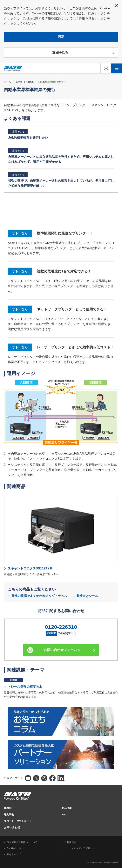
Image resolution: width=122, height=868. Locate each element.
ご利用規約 (70, 842)
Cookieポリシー (15, 848)
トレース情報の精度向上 (25, 687)
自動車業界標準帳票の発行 (52, 82)
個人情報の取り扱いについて (22, 842)
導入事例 (9, 815)
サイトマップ (14, 854)
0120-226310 (61, 627)
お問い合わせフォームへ (62, 650)
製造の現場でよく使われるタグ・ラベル (39, 596)
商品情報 (67, 808)
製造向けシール (87, 596)
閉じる (116, 6)
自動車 (30, 82)
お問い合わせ (12, 827)
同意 (61, 37)
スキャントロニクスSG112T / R (30, 568)
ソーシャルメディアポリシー (80, 848)
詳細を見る (60, 52)
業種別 (19, 82)
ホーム (7, 82)
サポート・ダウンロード (18, 821)
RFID (64, 815)
